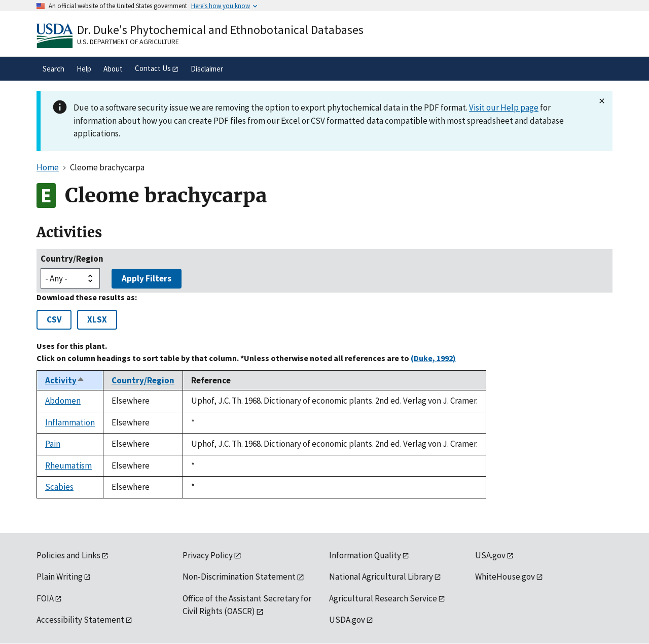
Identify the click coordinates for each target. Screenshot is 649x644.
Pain (53, 444)
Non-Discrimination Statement (239, 577)
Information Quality (365, 555)
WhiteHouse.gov (505, 577)
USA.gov (490, 555)
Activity (65, 380)
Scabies (59, 487)
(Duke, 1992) (433, 358)
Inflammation (70, 422)
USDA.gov (347, 620)
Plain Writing (60, 577)
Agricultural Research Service (383, 598)
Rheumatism (68, 466)
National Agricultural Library (381, 577)
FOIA (45, 598)
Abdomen (63, 401)
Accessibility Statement (80, 620)
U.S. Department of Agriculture (128, 42)
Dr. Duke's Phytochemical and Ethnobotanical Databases (220, 30)
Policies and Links (68, 555)
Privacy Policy (208, 555)
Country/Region (72, 259)
